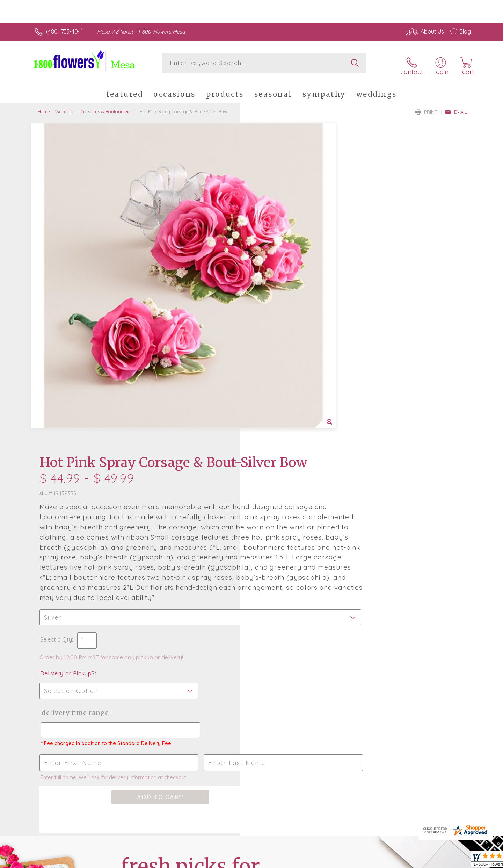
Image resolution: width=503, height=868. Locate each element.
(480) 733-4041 (64, 31)
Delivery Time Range (287, 428)
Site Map (452, 861)
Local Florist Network (409, 861)
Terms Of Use (318, 861)
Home (44, 107)
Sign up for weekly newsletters (339, 609)
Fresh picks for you (190, 613)
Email (456, 107)
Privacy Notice (359, 861)
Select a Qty (268, 355)
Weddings (65, 107)
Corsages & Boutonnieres (107, 107)
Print (427, 107)
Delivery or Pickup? (280, 389)
